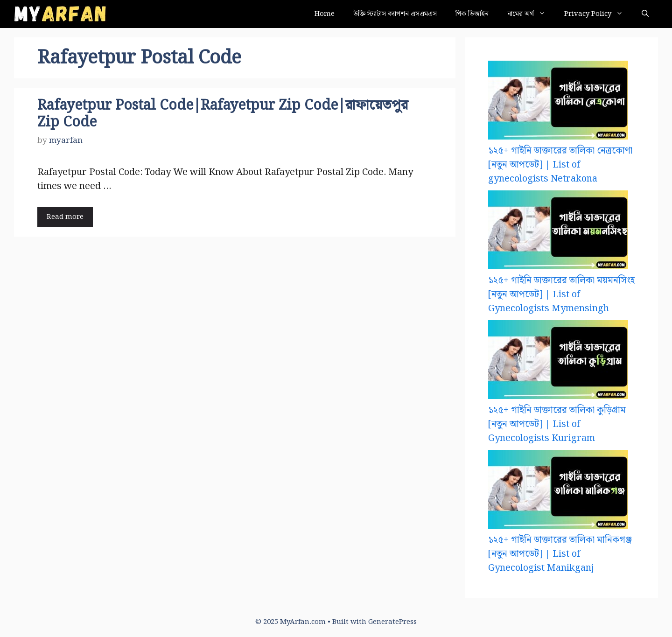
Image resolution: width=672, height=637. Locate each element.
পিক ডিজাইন (472, 14)
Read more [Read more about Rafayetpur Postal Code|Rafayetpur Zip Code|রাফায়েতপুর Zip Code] (65, 217)
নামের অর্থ (531, 14)
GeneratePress (392, 622)
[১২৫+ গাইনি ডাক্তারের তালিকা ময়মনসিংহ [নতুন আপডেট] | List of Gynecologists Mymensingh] (558, 232)
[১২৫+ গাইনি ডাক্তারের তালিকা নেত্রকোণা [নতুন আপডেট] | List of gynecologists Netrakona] (558, 102)
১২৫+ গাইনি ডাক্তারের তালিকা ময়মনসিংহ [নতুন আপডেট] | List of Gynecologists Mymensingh (561, 294)
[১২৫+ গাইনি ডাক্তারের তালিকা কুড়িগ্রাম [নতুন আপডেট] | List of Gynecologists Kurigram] (558, 362)
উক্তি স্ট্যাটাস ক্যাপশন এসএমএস (395, 14)
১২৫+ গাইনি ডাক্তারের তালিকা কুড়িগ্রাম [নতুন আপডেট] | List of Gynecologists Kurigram (557, 424)
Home (325, 14)
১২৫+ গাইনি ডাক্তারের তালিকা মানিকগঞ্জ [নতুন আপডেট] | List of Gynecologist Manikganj (560, 554)
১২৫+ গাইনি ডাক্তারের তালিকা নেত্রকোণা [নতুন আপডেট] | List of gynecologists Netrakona (560, 165)
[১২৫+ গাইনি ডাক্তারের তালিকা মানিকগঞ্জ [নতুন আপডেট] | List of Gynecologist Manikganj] (558, 491)
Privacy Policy (598, 14)
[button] (645, 14)
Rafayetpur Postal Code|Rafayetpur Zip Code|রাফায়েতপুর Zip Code (223, 114)
